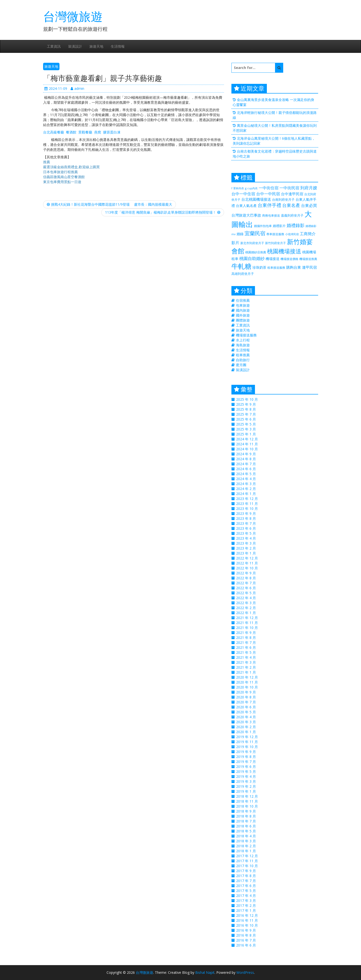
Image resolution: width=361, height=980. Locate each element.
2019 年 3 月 (246, 781)
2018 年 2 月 (246, 846)
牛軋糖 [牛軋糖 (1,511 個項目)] (241, 266)
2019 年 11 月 (247, 742)
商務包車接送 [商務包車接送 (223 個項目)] (271, 215)
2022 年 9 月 (246, 573)
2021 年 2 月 (246, 667)
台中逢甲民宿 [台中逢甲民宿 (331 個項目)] (292, 194)
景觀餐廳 (85, 132)
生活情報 (118, 46)
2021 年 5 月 (246, 652)
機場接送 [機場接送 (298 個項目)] (273, 259)
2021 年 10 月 (247, 628)
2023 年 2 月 (246, 548)
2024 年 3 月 (246, 484)
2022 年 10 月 (247, 568)
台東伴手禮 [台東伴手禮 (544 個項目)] (269, 205)
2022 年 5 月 (246, 593)
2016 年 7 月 (246, 940)
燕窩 (98, 132)
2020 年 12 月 (247, 677)
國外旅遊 (243, 315)
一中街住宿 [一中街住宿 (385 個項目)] (269, 188)
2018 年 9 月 (246, 811)
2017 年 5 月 (246, 891)
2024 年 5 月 (246, 474)
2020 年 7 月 (246, 702)
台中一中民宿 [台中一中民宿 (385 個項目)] (268, 194)
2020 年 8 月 (246, 697)
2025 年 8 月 (246, 409)
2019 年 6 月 (246, 767)
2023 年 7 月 (246, 523)
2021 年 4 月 (246, 657)
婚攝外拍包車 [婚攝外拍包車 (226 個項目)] (263, 226)
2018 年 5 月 (246, 831)
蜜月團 (241, 365)
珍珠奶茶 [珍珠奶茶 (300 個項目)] (259, 267)
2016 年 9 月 (246, 930)
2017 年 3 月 (246, 900)
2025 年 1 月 (246, 434)
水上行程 (243, 340)
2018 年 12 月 (247, 796)
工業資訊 (54, 46)
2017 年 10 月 (247, 866)
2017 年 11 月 (247, 861)
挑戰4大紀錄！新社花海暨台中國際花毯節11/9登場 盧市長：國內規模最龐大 (110, 204)
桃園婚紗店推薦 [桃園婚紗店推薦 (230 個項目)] (256, 252)
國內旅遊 (243, 310)
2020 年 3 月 (246, 722)
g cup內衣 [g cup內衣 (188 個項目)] (251, 188)
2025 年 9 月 (246, 404)
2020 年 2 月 (246, 727)
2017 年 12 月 (247, 856)
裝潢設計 (75, 46)
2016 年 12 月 (247, 915)
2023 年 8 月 (246, 518)
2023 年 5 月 (246, 533)
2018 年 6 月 (246, 826)
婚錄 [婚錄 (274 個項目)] (240, 234)
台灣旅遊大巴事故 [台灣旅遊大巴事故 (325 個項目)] (246, 215)
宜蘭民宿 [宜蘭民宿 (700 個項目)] (255, 233)
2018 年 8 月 (246, 816)
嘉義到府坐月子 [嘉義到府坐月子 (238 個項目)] (292, 215)
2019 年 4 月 (246, 776)
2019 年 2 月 (246, 786)
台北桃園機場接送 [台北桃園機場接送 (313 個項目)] (256, 199)
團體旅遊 (243, 320)
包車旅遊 (243, 305)
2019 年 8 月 (246, 757)
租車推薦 (243, 355)
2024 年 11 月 (247, 444)
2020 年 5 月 (246, 712)
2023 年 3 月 (246, 543)
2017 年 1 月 (246, 910)
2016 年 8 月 (246, 935)
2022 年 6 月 (246, 588)
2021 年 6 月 (246, 647)
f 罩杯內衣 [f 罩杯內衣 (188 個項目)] (238, 188)
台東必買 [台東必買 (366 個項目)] (309, 205)
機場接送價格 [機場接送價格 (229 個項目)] (289, 259)
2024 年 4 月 (246, 479)
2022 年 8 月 (246, 578)
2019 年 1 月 (246, 791)
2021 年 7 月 (246, 642)
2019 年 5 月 (246, 771)
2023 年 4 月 (246, 538)
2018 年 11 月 (247, 801)
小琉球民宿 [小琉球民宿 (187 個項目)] (292, 234)
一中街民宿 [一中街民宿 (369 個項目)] (289, 188)
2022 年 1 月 (246, 613)
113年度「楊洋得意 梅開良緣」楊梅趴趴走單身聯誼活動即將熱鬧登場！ (163, 212)
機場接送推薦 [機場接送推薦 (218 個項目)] (308, 259)
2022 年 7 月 (246, 583)
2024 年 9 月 (246, 454)
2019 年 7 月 (246, 762)
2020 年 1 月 (246, 732)
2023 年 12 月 (247, 499)
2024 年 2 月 (246, 489)
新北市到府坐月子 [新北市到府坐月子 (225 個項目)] (252, 243)
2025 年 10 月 (247, 399)
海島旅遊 (243, 345)
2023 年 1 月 (246, 553)
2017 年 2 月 (246, 905)
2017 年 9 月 (246, 871)
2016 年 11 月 (247, 920)
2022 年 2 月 (246, 608)
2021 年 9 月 (246, 633)
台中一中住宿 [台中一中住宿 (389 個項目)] (243, 194)
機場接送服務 (246, 335)
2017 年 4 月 (246, 896)
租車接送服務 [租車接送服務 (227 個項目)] (276, 268)
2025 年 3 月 (246, 429)
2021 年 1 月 (246, 672)
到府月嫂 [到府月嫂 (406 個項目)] (309, 188)
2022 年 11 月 (247, 563)
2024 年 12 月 (247, 439)
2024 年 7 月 (246, 464)
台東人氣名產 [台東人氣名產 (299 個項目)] (246, 206)
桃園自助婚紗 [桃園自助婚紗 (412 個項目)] (252, 258)
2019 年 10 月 (247, 747)
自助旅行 (243, 360)
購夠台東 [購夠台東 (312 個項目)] (294, 267)
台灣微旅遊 (73, 16)
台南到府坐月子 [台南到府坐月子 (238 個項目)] (283, 199)
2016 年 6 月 (246, 945)
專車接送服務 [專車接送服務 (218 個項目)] (275, 234)
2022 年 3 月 (246, 603)
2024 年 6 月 (246, 469)
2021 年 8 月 (246, 637)
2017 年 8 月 (246, 876)
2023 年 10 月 (247, 508)
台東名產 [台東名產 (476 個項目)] (291, 205)
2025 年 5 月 (246, 424)
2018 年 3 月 (246, 841)
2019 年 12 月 (247, 737)
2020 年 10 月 (247, 687)
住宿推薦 (243, 300)
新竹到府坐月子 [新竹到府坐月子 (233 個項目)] (276, 243)
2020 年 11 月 (247, 682)
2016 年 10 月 (247, 925)
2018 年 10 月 (247, 806)
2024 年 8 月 (246, 459)
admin (77, 88)
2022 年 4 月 (246, 598)
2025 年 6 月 (246, 419)
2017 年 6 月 (246, 886)
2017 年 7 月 (246, 881)
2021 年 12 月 (247, 618)
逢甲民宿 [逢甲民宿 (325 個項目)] (309, 267)
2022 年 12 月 (247, 558)
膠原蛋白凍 (112, 132)
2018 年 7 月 (246, 821)
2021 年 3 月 (246, 662)
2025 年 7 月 (246, 414)
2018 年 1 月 (246, 851)
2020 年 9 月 (246, 692)
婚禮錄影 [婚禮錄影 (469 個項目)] (296, 225)
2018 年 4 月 (246, 836)
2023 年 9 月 (246, 513)
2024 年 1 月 (246, 494)
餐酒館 (71, 132)
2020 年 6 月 (246, 707)
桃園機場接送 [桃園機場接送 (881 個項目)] (284, 251)
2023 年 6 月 (246, 528)
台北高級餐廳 (54, 132)
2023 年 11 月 (247, 504)
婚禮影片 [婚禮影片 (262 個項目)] (279, 226)
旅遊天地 (96, 46)
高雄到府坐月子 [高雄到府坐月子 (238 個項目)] (243, 274)
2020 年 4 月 (246, 717)
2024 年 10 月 (247, 449)
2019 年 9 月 (246, 752)
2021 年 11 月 (247, 623)
